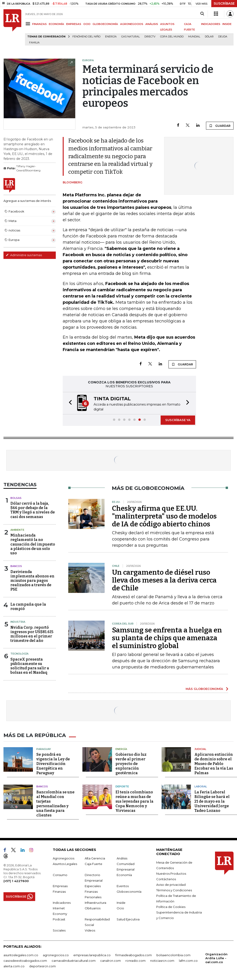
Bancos (16, 566)
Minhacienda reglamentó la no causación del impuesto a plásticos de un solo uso (33, 544)
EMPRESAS (74, 24)
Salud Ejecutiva (128, 919)
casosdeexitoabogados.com (25, 960)
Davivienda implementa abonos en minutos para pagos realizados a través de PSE (32, 581)
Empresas (60, 885)
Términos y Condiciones (174, 889)
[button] (69, 403)
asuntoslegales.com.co (21, 954)
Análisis (122, 858)
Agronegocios (64, 858)
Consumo (60, 874)
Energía (111, 37)
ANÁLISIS (152, 24)
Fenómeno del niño (86, 37)
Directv (150, 37)
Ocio (120, 907)
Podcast (59, 919)
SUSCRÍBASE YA (178, 420)
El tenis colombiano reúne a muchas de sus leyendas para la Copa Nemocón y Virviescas (134, 801)
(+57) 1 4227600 (16, 880)
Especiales (93, 885)
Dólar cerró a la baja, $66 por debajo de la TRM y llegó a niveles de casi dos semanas (33, 510)
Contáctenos (166, 878)
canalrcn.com (111, 960)
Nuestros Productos (171, 873)
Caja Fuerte (94, 863)
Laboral (201, 786)
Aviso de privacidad (171, 884)
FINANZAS (39, 24)
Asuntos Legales (65, 863)
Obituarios (93, 907)
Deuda (223, 37)
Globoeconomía (129, 891)
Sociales (59, 930)
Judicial (200, 748)
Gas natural (131, 37)
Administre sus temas (24, 255)
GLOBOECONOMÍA (105, 24)
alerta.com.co (14, 965)
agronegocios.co (56, 954)
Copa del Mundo (172, 37)
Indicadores (62, 902)
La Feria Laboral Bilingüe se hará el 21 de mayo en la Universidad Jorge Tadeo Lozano (212, 801)
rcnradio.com (136, 960)
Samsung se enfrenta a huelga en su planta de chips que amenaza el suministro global (167, 638)
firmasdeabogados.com (134, 954)
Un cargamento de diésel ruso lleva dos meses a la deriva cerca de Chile (164, 580)
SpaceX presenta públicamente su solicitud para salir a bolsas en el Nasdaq (30, 666)
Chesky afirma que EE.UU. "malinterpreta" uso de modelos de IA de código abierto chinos (164, 516)
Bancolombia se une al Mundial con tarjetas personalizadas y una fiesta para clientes (55, 803)
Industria (18, 622)
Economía (124, 874)
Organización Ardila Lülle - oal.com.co (216, 957)
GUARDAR (220, 126)
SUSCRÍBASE (224, 3)
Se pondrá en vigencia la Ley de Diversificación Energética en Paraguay (53, 763)
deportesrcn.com (42, 965)
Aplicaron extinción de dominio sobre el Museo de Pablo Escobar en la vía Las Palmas (214, 763)
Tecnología (19, 654)
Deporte (122, 786)
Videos (90, 930)
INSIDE (227, 24)
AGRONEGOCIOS (132, 24)
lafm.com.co (188, 960)
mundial (194, 37)
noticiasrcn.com (162, 960)
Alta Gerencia (95, 858)
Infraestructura (95, 902)
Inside (121, 902)
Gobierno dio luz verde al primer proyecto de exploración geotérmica (131, 763)
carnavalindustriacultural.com (74, 960)
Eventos (123, 885)
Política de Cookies (171, 906)
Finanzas (59, 891)
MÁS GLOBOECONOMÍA (204, 689)
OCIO (87, 24)
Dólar (209, 37)
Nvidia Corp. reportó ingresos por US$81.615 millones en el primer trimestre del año (32, 634)
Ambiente (17, 530)
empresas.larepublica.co (92, 954)
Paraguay (44, 748)
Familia (34, 43)
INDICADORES (211, 24)
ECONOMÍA (56, 24)
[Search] (202, 14)
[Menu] (29, 24)
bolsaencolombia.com (173, 954)
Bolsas (16, 498)
